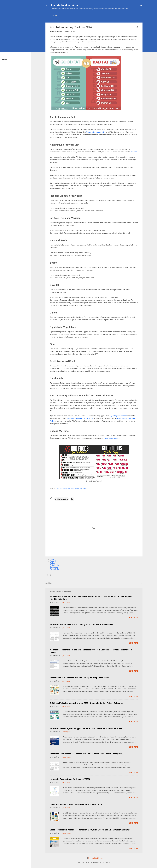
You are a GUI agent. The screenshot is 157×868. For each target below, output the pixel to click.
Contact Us (54, 567)
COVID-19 (75, 16)
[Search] (141, 6)
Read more (133, 618)
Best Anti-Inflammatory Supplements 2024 (71, 489)
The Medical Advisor (65, 5)
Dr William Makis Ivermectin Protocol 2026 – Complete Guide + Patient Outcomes (86, 703)
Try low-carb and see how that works (80, 418)
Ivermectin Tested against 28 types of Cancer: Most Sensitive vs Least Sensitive (86, 728)
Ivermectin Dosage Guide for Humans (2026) (70, 779)
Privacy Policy (55, 569)
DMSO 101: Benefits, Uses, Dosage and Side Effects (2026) (76, 804)
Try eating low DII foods (118, 416)
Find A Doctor (89, 16)
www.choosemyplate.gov (112, 438)
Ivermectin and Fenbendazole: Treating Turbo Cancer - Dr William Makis (82, 624)
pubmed (134, 152)
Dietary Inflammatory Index (96, 132)
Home (55, 16)
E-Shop (64, 16)
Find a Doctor (55, 565)
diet (72, 499)
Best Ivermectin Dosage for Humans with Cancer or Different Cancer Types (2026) (87, 754)
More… (102, 16)
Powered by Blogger (94, 858)
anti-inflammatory (62, 499)
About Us (53, 561)
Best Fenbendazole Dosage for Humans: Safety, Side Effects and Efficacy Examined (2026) (91, 830)
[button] (137, 27)
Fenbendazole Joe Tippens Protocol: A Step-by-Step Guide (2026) (80, 678)
